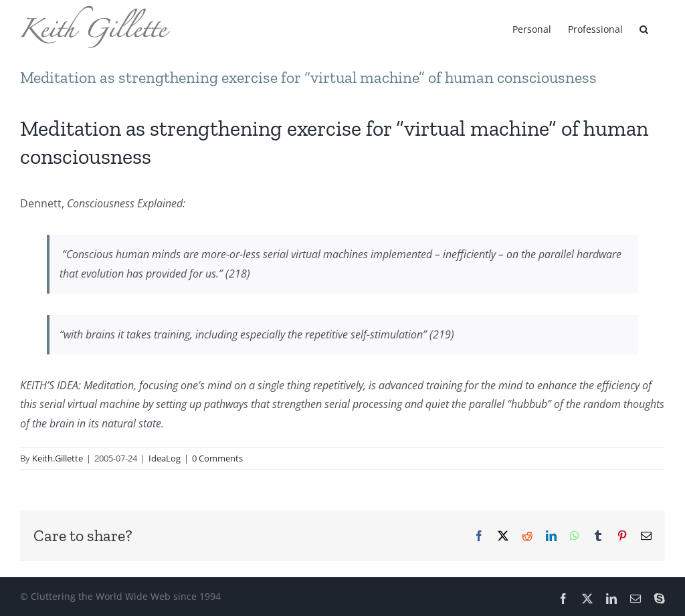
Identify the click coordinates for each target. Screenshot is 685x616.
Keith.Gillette (58, 458)
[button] (644, 28)
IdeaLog (165, 458)
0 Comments (217, 458)
